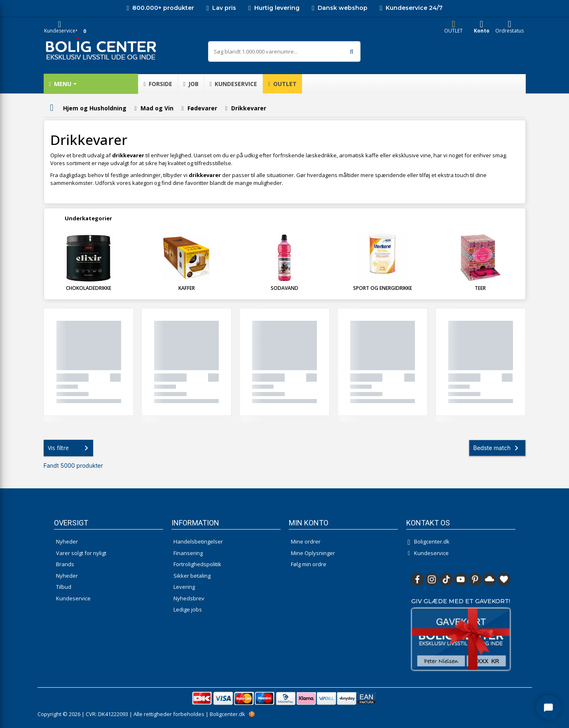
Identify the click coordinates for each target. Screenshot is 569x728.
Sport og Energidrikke (383, 288)
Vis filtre (70, 448)
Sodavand (284, 288)
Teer (480, 288)
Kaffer (187, 288)
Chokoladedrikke (89, 288)
